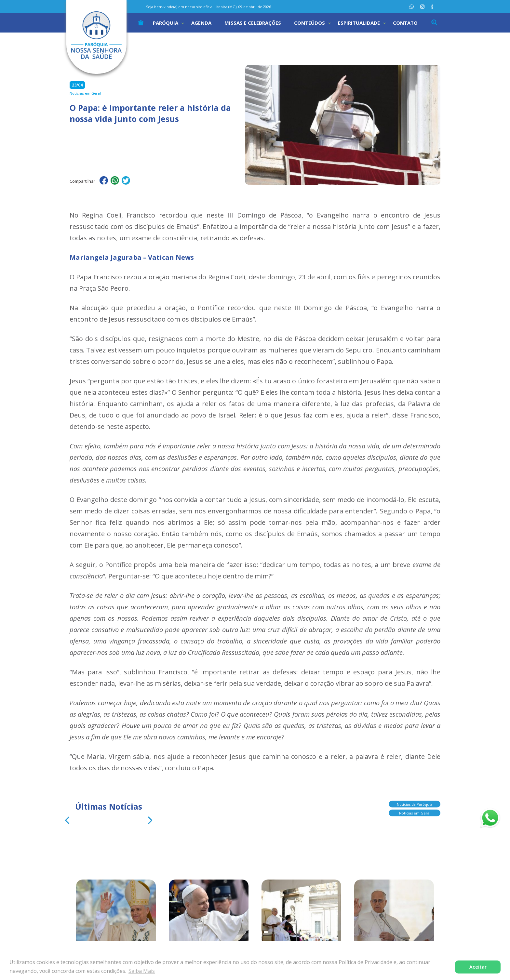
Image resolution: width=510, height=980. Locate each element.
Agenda (201, 23)
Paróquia (166, 23)
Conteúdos (309, 23)
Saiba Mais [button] (142, 971)
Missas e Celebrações (253, 23)
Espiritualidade (359, 23)
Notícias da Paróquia (415, 806)
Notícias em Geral (415, 815)
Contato (405, 23)
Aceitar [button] (478, 967)
